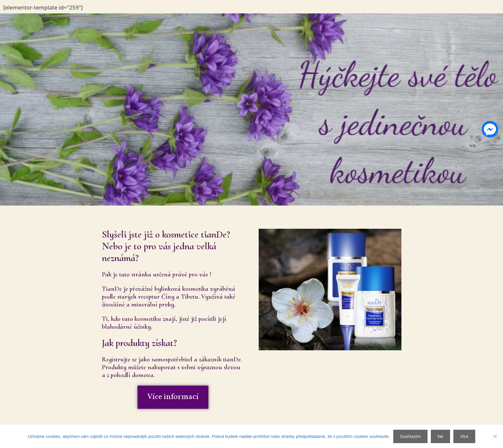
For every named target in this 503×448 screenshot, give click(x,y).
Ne (440, 436)
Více (464, 436)
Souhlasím (410, 436)
